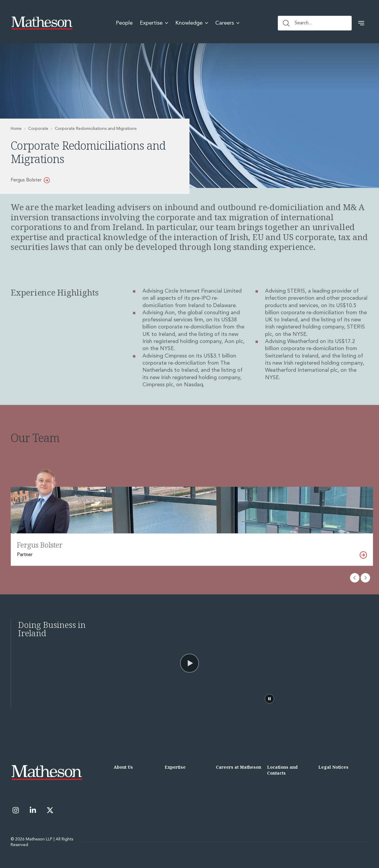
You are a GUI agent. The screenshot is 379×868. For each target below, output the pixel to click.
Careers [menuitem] (227, 23)
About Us (123, 767)
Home (16, 129)
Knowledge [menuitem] (192, 23)
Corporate (38, 129)
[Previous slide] (355, 578)
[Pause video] (269, 699)
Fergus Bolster (30, 180)
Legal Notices (333, 767)
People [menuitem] (124, 23)
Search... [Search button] (297, 23)
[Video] (189, 663)
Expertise (175, 767)
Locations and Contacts (282, 770)
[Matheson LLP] (42, 23)
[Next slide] (365, 578)
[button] (361, 23)
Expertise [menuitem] (154, 23)
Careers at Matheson (239, 767)
